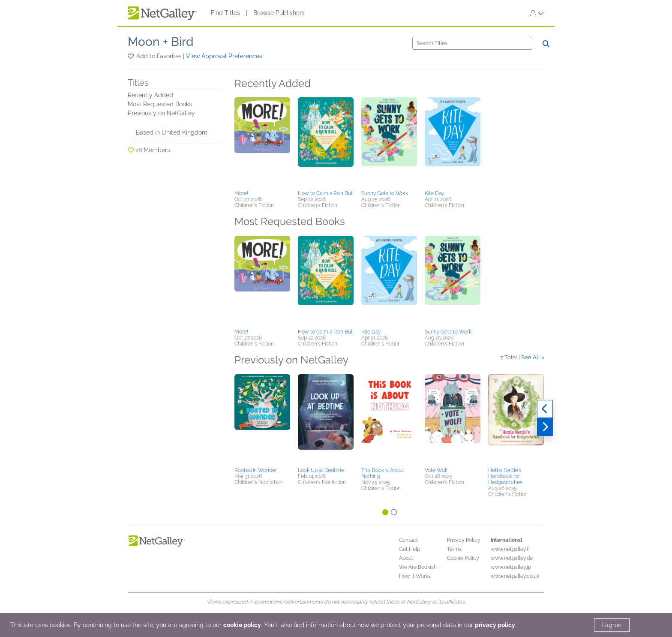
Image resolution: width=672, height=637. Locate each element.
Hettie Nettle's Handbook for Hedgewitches (505, 476)
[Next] (545, 427)
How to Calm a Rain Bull (326, 193)
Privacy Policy (464, 540)
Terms (454, 549)
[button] (131, 56)
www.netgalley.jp (511, 567)
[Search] (472, 43)
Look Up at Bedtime (321, 470)
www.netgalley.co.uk (515, 576)
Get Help (409, 549)
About (406, 558)
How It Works (415, 576)
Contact (408, 540)
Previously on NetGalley (161, 113)
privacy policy (495, 625)
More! (241, 193)
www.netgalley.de (512, 558)
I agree (612, 625)
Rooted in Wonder (256, 470)
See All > (533, 357)
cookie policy (242, 625)
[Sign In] (537, 13)
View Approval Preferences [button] (224, 56)
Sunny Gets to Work (385, 193)
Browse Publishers (279, 13)
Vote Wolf (436, 470)
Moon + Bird (161, 42)
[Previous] (545, 409)
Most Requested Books (160, 104)
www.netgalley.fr (510, 549)
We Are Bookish (418, 567)
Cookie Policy (463, 558)
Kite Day (434, 193)
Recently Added (150, 95)
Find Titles (225, 13)
